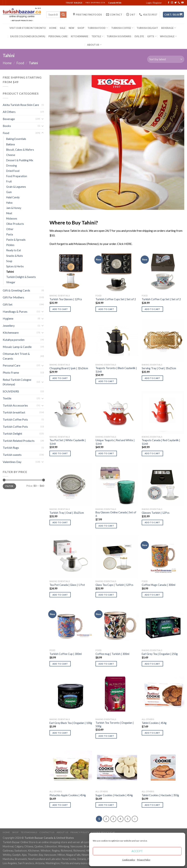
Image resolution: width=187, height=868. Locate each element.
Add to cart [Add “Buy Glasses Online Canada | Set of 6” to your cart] (106, 526)
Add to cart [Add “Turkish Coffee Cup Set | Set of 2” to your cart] (152, 309)
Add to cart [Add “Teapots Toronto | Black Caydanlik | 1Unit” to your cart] (106, 381)
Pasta (10, 234)
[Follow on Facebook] (169, 3)
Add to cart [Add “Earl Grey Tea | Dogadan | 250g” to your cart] (152, 664)
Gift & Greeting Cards (16, 290)
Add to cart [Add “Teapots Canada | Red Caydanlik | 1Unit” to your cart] (152, 453)
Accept (137, 851)
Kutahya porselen (14, 340)
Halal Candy (13, 197)
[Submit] (63, 15)
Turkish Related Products (19, 441)
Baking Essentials (16, 139)
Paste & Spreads (16, 240)
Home (7, 63)
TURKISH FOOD (98, 28)
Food (20, 63)
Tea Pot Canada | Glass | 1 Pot (67, 585)
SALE (63, 28)
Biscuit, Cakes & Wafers (20, 150)
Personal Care (12, 365)
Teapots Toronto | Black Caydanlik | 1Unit (116, 370)
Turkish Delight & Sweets (21, 277)
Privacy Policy (144, 860)
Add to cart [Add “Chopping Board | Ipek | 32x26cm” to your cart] (60, 378)
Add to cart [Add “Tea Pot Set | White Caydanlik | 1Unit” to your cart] (60, 453)
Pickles (10, 245)
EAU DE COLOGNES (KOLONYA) (28, 36)
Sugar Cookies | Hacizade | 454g (114, 795)
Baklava (11, 144)
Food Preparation (17, 176)
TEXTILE (97, 36)
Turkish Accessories (15, 405)
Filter (9, 486)
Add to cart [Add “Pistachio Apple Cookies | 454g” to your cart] (60, 805)
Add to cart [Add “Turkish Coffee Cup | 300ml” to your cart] (60, 664)
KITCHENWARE (80, 36)
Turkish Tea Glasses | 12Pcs (66, 299)
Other (10, 229)
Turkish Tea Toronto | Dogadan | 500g (115, 724)
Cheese (11, 155)
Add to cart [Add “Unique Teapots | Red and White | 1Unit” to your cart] (106, 453)
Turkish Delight (12, 433)
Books (7, 126)
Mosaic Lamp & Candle (17, 347)
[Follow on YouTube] (182, 3)
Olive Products (15, 224)
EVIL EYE (139, 36)
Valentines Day (12, 462)
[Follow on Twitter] (175, 3)
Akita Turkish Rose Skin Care (21, 105)
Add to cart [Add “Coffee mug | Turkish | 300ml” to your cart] (106, 664)
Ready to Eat (14, 250)
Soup (9, 261)
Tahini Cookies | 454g (154, 723)
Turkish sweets (12, 455)
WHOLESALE (168, 36)
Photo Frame (11, 372)
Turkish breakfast (14, 412)
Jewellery (9, 326)
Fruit (9, 181)
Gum (9, 192)
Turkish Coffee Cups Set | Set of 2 (116, 299)
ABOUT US (94, 45)
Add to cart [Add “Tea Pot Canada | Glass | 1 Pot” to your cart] (60, 595)
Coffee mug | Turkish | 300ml (112, 654)
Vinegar (11, 282)
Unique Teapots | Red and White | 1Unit (115, 442)
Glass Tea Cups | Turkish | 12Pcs (114, 585)
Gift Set (8, 304)
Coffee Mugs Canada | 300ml (159, 585)
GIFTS (152, 36)
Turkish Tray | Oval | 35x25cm (67, 513)
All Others (9, 112)
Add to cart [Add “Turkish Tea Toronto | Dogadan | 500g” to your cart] (106, 736)
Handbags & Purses (15, 311)
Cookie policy (129, 860)
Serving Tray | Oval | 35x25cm (159, 368)
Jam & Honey (14, 208)
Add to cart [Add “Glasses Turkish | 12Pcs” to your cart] (152, 522)
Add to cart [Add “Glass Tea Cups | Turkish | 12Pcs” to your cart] (106, 595)
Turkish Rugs (11, 448)
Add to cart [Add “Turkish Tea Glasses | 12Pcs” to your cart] (60, 309)
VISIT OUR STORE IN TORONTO (28, 28)
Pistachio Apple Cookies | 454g (68, 795)
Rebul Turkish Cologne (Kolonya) (17, 382)
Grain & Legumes (16, 187)
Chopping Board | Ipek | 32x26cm (69, 368)
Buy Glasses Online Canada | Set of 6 (116, 514)
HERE (128, 244)
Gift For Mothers (13, 297)
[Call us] (179, 3)
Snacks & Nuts (15, 256)
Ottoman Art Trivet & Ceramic (16, 356)
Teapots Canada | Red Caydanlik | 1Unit (161, 442)
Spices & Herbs (15, 266)
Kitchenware (11, 332)
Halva (9, 203)
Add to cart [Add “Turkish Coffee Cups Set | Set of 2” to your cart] (106, 309)
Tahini (10, 272)
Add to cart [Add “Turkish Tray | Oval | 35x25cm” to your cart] (60, 522)
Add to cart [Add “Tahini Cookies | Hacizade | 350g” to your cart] (152, 805)
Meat (9, 213)
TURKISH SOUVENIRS (119, 36)
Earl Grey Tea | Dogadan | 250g (160, 654)
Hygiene (8, 318)
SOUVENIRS (11, 391)
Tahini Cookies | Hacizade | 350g (160, 795)
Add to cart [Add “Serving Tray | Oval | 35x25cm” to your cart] (152, 378)
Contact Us (47, 832)
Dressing (12, 166)
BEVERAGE (169, 28)
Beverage (9, 119)
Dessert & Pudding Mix (20, 160)
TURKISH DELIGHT (147, 28)
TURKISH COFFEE (122, 28)
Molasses (12, 219)
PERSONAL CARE (58, 36)
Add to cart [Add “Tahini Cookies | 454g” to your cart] (152, 733)
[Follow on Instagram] (172, 3)
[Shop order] (166, 59)
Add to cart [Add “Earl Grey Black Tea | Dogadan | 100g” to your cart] (60, 733)
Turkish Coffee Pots (15, 419)
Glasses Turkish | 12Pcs (156, 513)
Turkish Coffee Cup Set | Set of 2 (161, 299)
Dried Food (13, 171)
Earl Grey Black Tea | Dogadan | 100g (71, 723)
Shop (15, 832)
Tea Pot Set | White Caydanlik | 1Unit (68, 442)
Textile (7, 398)
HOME (53, 28)
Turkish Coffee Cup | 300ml (66, 654)
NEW (71, 28)
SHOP (81, 28)
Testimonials (29, 832)
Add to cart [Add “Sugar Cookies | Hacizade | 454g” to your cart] (106, 805)
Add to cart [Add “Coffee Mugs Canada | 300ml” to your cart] (152, 595)
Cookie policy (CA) (103, 832)
